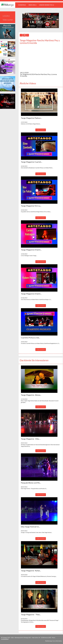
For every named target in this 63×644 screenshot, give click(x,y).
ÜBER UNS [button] (32, 5)
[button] (39, 102)
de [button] (53, 9)
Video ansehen (41, 130)
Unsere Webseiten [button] (47, 5)
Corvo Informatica (57, 641)
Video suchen (8, 20)
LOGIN (60, 9)
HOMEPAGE (23, 5)
